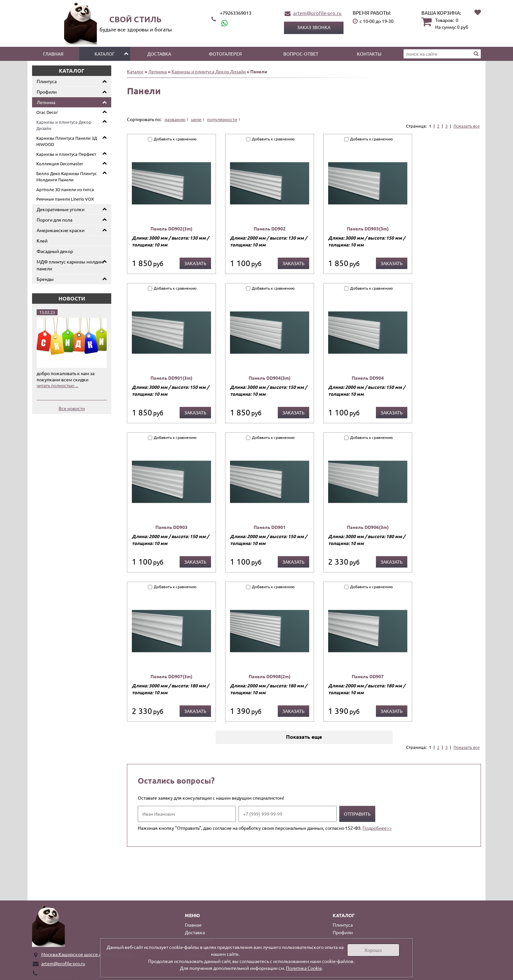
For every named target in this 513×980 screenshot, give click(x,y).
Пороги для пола (54, 220)
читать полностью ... (57, 385)
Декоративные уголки (61, 209)
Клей (42, 241)
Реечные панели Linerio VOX (65, 199)
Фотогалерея (225, 54)
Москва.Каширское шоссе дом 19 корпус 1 (87, 954)
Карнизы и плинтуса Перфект (66, 154)
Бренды (45, 279)
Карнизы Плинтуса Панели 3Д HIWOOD (67, 141)
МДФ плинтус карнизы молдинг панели (71, 265)
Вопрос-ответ (301, 54)
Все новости (72, 408)
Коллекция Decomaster (60, 163)
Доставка (159, 54)
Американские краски (61, 230)
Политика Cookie (304, 968)
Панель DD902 (270, 228)
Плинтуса (47, 81)
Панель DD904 (368, 378)
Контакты (369, 54)
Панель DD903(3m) (368, 228)
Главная (53, 54)
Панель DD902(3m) (171, 228)
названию (175, 119)
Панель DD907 (368, 676)
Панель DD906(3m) (368, 527)
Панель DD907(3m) (171, 676)
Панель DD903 (171, 527)
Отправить (357, 814)
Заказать (195, 263)
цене (196, 119)
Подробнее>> (377, 828)
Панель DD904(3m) (270, 378)
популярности (222, 119)
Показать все (467, 126)
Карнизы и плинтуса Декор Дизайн (64, 125)
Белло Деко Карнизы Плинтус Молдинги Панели (67, 177)
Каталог (105, 54)
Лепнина (46, 102)
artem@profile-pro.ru (317, 13)
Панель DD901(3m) (171, 378)
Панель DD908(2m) (270, 676)
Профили (47, 92)
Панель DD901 (270, 527)
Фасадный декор (55, 251)
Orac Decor (47, 112)
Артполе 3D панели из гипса (65, 189)
